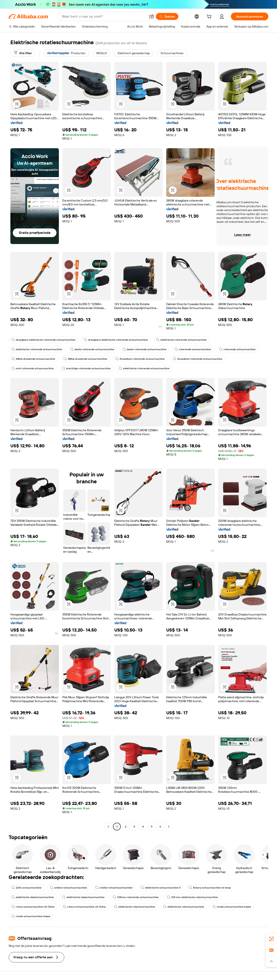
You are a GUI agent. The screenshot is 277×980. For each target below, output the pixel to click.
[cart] (210, 17)
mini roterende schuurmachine (33, 368)
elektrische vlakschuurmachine (33, 897)
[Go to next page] (169, 827)
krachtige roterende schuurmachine (86, 368)
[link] (271, 939)
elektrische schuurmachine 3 (161, 888)
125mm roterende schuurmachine (136, 897)
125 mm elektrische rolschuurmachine (192, 897)
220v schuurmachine (27, 888)
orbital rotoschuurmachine (68, 888)
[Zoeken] (167, 16)
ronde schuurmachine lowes (232, 907)
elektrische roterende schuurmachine (181, 340)
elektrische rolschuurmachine (134, 907)
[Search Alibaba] (104, 16)
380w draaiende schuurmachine (33, 359)
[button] (151, 16)
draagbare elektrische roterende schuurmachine (43, 340)
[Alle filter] (23, 53)
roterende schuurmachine (193, 349)
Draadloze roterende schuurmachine (140, 359)
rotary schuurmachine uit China (33, 907)
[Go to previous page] (108, 827)
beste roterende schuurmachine (92, 349)
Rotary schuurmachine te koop (210, 888)
